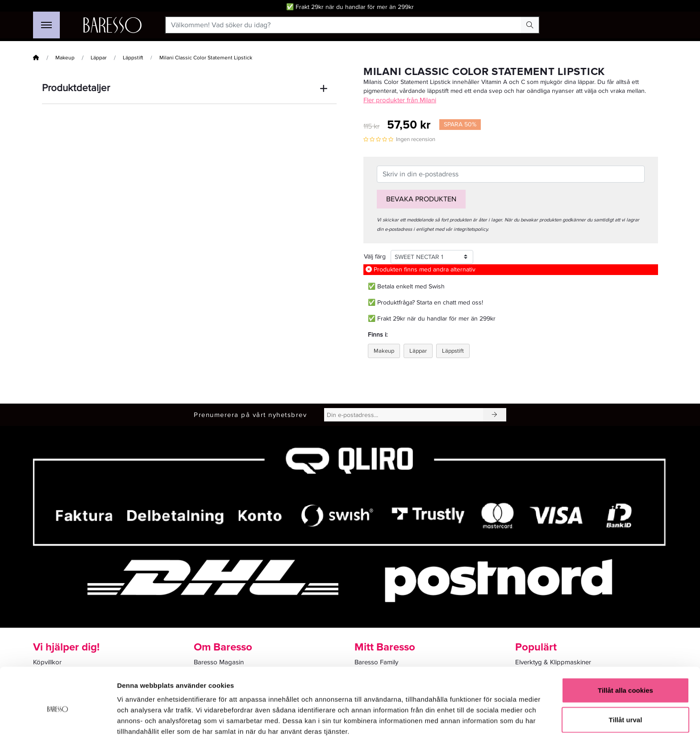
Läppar (99, 58)
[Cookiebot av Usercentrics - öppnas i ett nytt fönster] (58, 725)
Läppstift (133, 58)
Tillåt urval (626, 684)
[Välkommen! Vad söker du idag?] (344, 25)
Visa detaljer (485, 724)
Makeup (65, 58)
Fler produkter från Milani (400, 100)
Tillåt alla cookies (625, 654)
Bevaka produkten (421, 199)
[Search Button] (530, 25)
